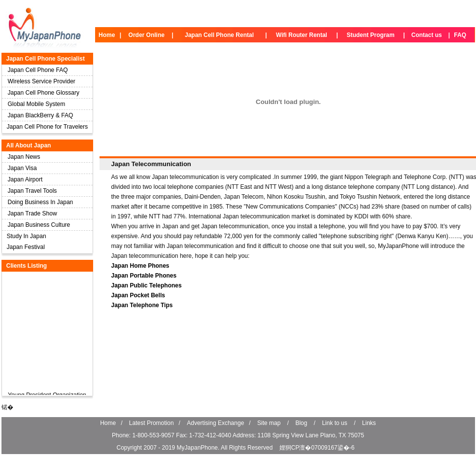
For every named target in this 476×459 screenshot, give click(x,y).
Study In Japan (27, 236)
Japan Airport (25, 179)
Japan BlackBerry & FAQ (41, 115)
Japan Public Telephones (147, 285)
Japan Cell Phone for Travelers (48, 127)
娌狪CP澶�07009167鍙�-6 (317, 448)
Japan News (24, 157)
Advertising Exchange (215, 423)
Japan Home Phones (140, 266)
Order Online (147, 35)
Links (369, 423)
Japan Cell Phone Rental (219, 35)
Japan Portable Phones (144, 276)
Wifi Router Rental (302, 35)
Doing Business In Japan (41, 202)
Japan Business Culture (39, 225)
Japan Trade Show (33, 213)
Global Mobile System (37, 104)
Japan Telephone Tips (142, 305)
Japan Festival (26, 247)
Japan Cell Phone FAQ (38, 70)
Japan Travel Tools (33, 191)
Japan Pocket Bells (138, 295)
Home (107, 35)
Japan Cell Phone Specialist (46, 59)
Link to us (334, 423)
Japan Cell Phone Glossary (44, 93)
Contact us (427, 35)
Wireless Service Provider (42, 81)
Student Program (370, 35)
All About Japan (29, 145)
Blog (301, 423)
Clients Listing (27, 266)
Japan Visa (22, 168)
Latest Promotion (152, 423)
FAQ (460, 35)
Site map (269, 423)
